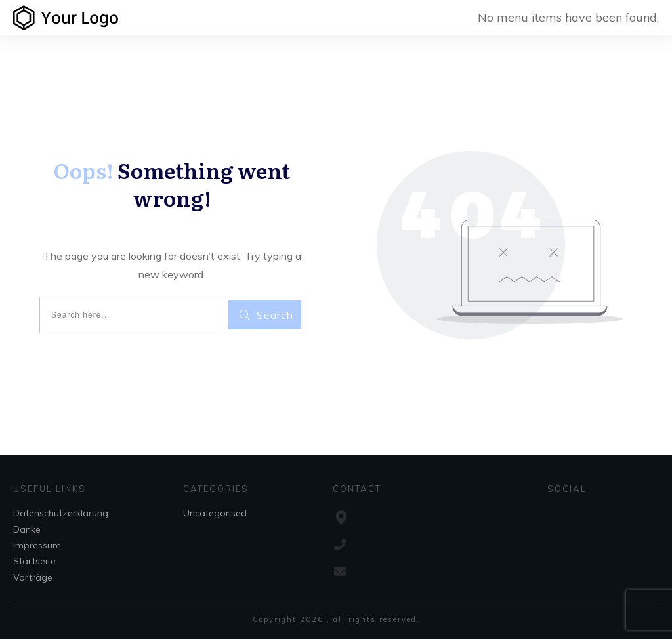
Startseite (34, 561)
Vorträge (33, 577)
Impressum (37, 545)
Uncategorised (215, 513)
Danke (27, 529)
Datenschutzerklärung (61, 513)
